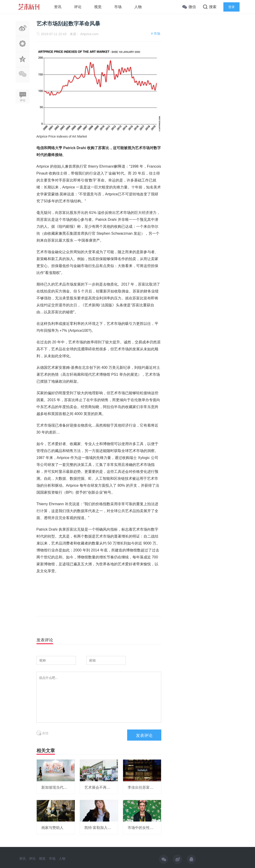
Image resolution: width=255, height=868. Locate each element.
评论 (78, 7)
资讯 (58, 7)
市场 (118, 7)
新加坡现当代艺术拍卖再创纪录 (67, 787)
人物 (138, 7)
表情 (43, 733)
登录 (231, 7)
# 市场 (156, 34)
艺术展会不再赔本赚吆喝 (105, 787)
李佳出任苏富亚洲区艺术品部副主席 (157, 787)
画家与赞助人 (52, 828)
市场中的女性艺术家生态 (148, 828)
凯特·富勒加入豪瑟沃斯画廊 (107, 828)
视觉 (98, 7)
